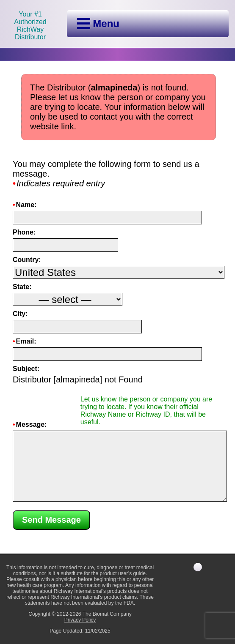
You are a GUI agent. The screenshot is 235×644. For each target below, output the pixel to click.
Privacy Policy (80, 620)
